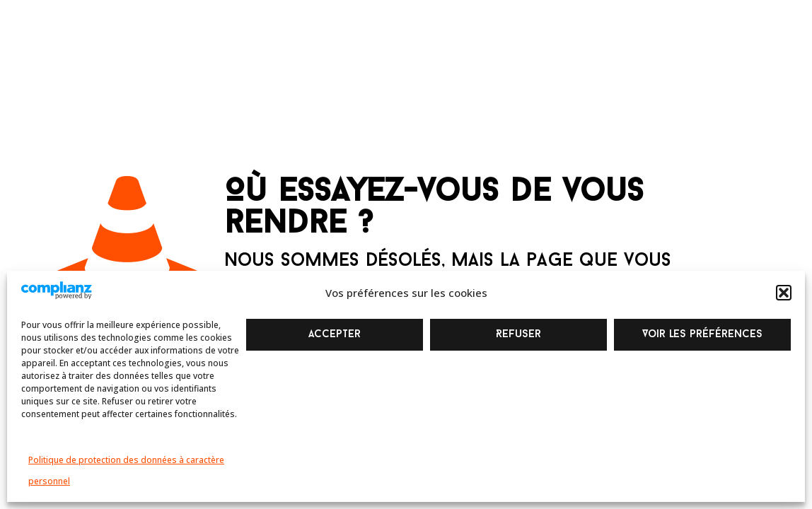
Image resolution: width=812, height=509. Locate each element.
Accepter (335, 335)
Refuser (518, 335)
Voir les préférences (702, 335)
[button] (784, 293)
